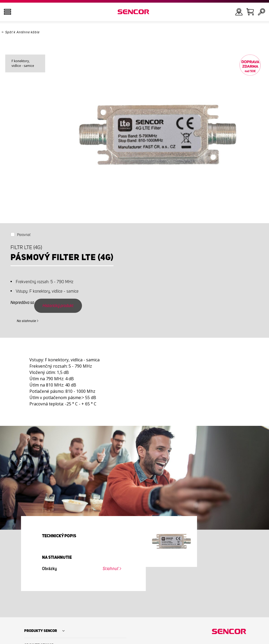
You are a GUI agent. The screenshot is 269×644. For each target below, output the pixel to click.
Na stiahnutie (26, 321)
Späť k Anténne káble (22, 32)
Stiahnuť (111, 569)
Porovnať (24, 235)
